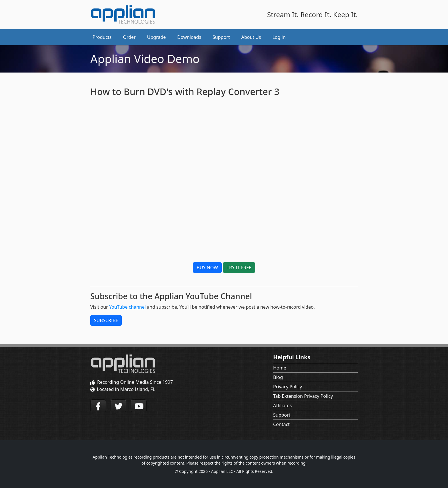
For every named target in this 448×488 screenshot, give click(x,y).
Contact (281, 424)
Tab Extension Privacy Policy (303, 396)
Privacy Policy (288, 387)
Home (280, 368)
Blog (278, 377)
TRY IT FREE (239, 268)
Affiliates (282, 405)
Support (282, 415)
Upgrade (157, 37)
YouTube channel (127, 307)
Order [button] (129, 37)
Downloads (189, 37)
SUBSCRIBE (106, 320)
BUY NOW (207, 268)
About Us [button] (251, 37)
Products (102, 37)
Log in (279, 37)
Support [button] (221, 37)
